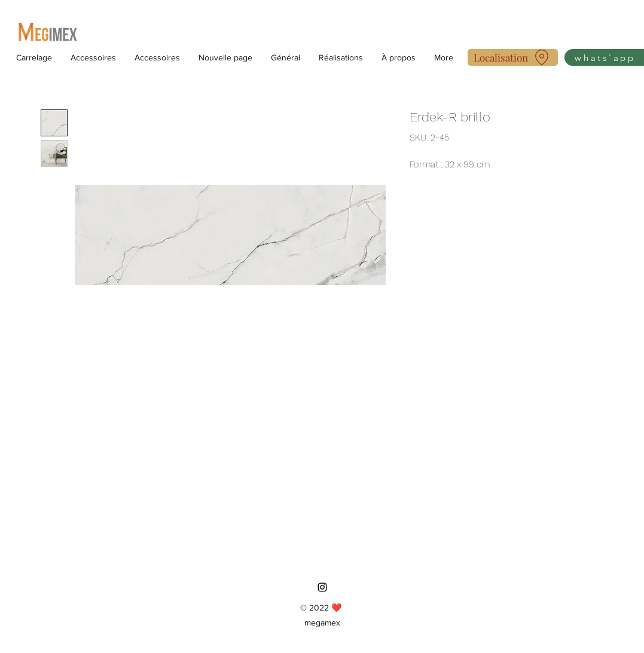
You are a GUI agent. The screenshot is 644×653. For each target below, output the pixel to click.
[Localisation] (513, 57)
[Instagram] (322, 587)
